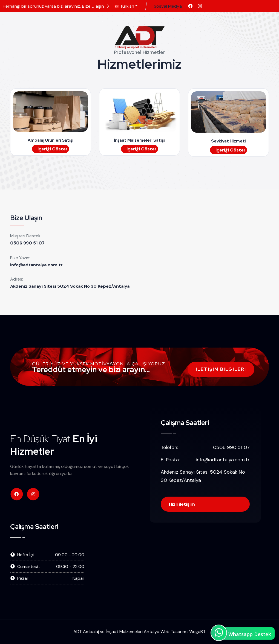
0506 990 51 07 (27, 243)
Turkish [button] (124, 6)
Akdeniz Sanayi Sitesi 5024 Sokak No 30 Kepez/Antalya (70, 286)
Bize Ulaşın (95, 6)
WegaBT (197, 632)
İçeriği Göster (53, 149)
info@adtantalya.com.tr (36, 265)
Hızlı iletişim (182, 504)
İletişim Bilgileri (221, 369)
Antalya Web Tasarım (165, 632)
